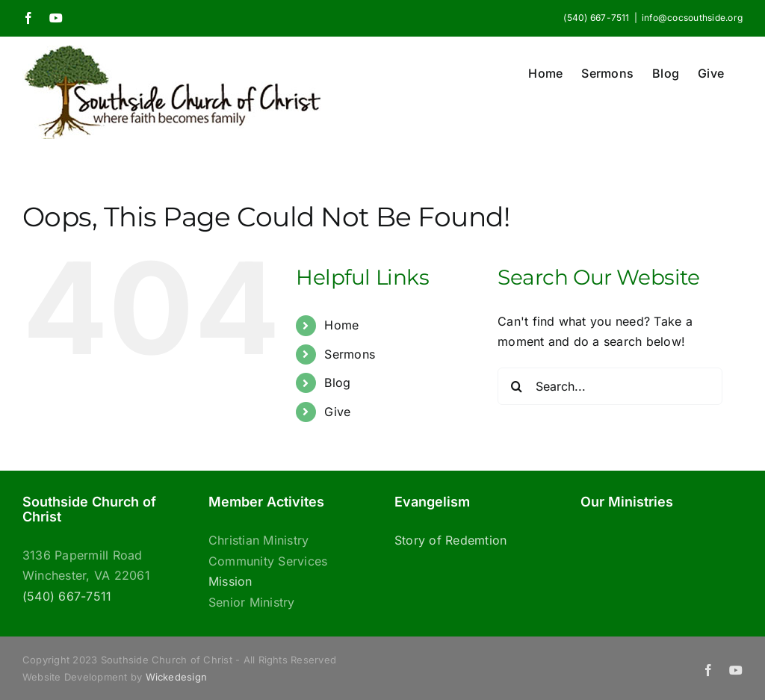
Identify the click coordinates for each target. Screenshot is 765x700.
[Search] (516, 386)
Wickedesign (177, 677)
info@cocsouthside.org (692, 18)
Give (337, 412)
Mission (230, 581)
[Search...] (610, 386)
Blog (337, 382)
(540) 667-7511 (67, 596)
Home (341, 325)
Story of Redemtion (450, 540)
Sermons (350, 354)
